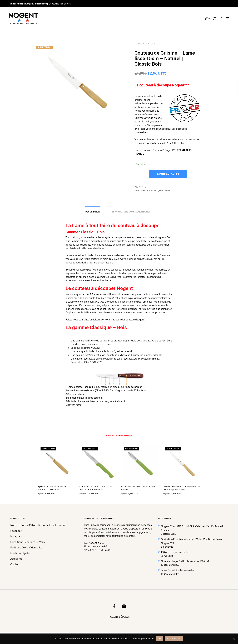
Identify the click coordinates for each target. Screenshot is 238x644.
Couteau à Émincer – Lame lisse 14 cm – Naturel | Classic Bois (181, 488)
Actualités (16, 559)
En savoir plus (174, 639)
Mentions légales (20, 553)
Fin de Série (150, 44)
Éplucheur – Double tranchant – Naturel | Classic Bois (53, 488)
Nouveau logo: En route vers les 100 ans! (185, 561)
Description (93, 212)
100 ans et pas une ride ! (175, 552)
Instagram (16, 536)
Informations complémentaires (131, 212)
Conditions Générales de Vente (28, 542)
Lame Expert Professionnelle (177, 570)
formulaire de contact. (124, 536)
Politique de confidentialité (26, 547)
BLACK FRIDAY (152, 191)
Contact (15, 564)
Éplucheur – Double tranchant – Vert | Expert (139, 488)
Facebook (16, 531)
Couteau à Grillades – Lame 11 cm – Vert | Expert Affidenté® (96, 488)
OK (160, 639)
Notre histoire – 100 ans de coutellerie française (38, 525)
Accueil (138, 44)
